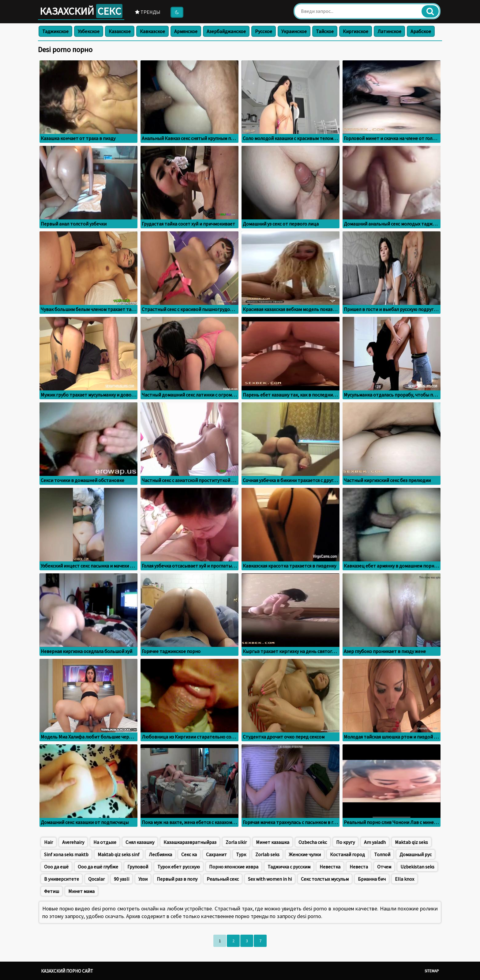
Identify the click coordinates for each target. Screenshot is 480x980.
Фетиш (52, 891)
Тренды (148, 12)
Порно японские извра (234, 867)
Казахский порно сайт (67, 971)
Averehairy (73, 842)
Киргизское (356, 31)
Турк (241, 854)
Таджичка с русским (289, 867)
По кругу (345, 842)
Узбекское (89, 31)
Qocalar (96, 879)
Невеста (359, 867)
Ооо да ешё (56, 867)
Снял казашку (140, 842)
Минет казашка (273, 842)
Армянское (186, 31)
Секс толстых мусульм (325, 879)
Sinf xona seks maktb (66, 854)
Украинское (294, 31)
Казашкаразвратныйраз (190, 842)
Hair (49, 842)
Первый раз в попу (177, 879)
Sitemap (432, 971)
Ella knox (405, 879)
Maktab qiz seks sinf (119, 854)
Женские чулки (305, 854)
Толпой (382, 854)
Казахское (120, 31)
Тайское (325, 31)
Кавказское (152, 31)
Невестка (330, 867)
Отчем (384, 867)
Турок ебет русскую (179, 867)
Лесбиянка (160, 854)
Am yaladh (375, 842)
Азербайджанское (226, 31)
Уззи (143, 879)
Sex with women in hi (270, 879)
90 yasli (122, 879)
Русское (264, 31)
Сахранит (216, 854)
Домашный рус (416, 854)
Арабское (421, 31)
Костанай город (347, 854)
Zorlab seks (267, 854)
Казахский (81, 11)
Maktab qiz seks (411, 842)
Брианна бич (372, 879)
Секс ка (189, 854)
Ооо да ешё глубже (98, 867)
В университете (62, 879)
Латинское (389, 31)
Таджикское (55, 31)
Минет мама (81, 891)
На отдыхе (105, 842)
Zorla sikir (236, 842)
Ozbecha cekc (313, 842)
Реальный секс (223, 879)
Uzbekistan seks (417, 867)
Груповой (138, 867)
